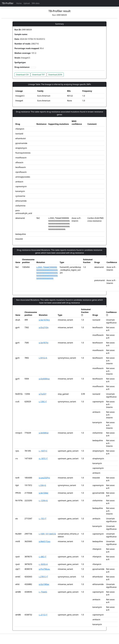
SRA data (36, 3)
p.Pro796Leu (44, 569)
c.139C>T (43, 402)
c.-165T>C (43, 451)
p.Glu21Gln (44, 327)
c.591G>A (43, 358)
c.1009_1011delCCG (47, 534)
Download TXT (38, 75)
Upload (27, 3)
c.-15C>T (43, 519)
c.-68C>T (43, 557)
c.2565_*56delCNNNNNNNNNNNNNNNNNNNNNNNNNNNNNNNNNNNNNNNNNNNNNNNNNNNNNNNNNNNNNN (47, 273)
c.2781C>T (43, 577)
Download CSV (22, 75)
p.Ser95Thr (44, 343)
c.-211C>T (43, 615)
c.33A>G (42, 485)
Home (19, 3)
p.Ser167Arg (44, 320)
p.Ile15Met (44, 493)
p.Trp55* (43, 394)
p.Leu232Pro (44, 478)
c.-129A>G (43, 501)
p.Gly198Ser (44, 584)
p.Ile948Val (44, 433)
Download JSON (55, 75)
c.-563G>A (43, 564)
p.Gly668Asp (44, 379)
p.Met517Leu (45, 541)
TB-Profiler (8, 3)
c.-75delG (43, 592)
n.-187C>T (43, 458)
